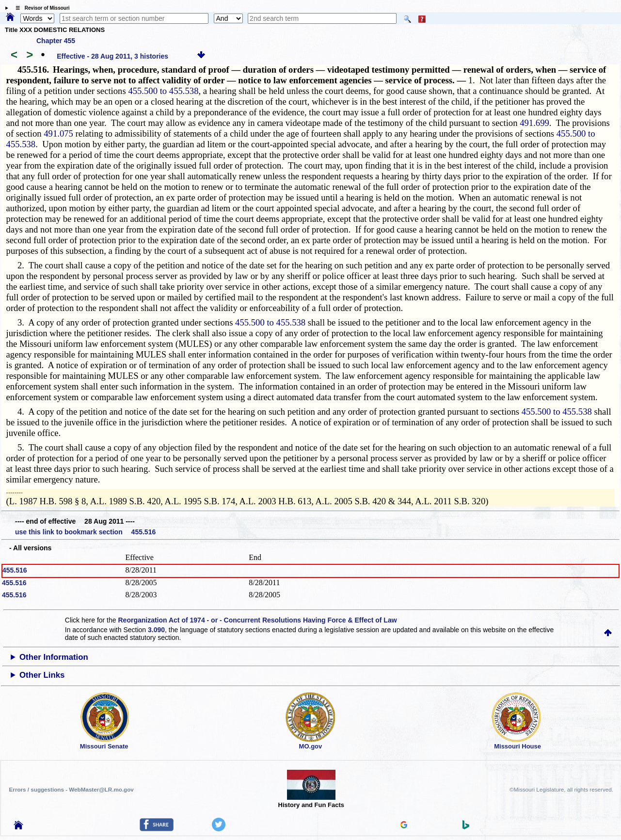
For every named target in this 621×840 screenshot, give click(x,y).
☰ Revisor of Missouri (40, 8)
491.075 (58, 133)
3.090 (156, 630)
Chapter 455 (56, 41)
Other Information (54, 657)
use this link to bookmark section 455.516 (85, 532)
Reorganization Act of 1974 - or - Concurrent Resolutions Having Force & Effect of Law (257, 620)
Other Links (42, 675)
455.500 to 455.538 (163, 91)
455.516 (15, 570)
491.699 (534, 123)
